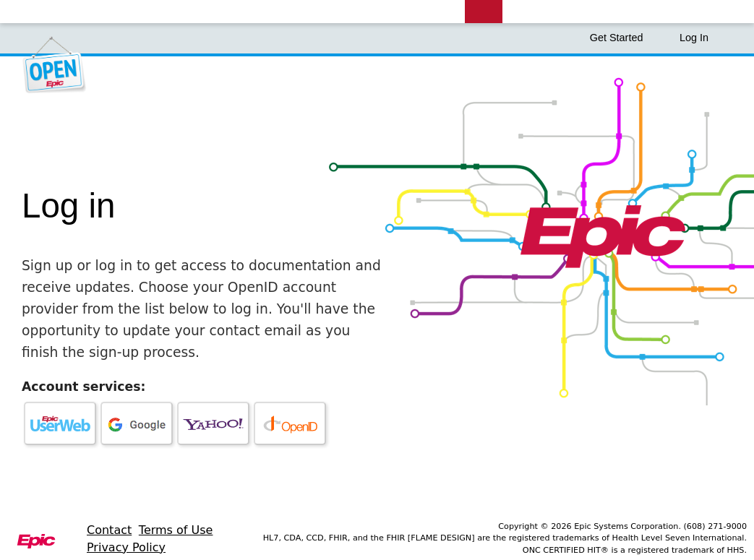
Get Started (624, 38)
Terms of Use (176, 530)
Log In (694, 38)
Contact (109, 530)
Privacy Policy (126, 547)
